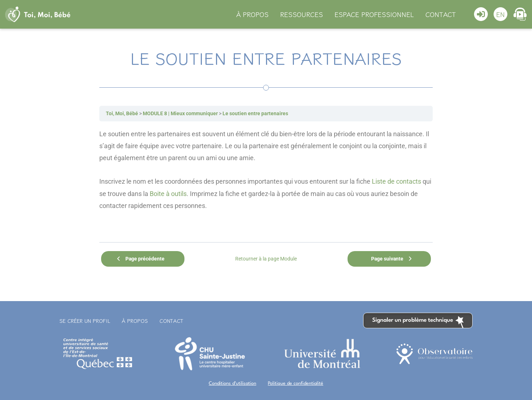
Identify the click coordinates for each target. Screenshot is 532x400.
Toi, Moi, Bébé (122, 113)
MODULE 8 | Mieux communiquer (180, 113)
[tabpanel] (266, 182)
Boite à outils (168, 194)
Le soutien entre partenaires (255, 113)
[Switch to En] (500, 14)
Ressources (302, 14)
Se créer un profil (85, 321)
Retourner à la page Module (266, 259)
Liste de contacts (396, 181)
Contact (441, 14)
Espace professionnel (374, 14)
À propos (252, 14)
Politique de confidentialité (296, 384)
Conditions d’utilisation (232, 384)
